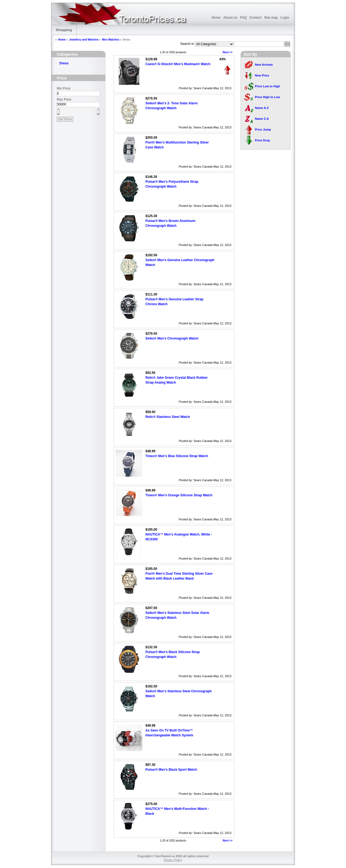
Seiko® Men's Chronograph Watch (172, 338)
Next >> (228, 52)
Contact (256, 18)
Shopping (64, 30)
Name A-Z (262, 108)
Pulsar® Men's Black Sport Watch (171, 770)
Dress (64, 63)
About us (230, 18)
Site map (271, 18)
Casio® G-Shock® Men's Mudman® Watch (178, 64)
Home (216, 18)
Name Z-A (262, 119)
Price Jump (263, 129)
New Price (262, 75)
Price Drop (262, 140)
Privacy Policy (173, 860)
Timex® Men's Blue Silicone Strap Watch (177, 456)
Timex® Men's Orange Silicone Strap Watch (179, 495)
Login (285, 18)
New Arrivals (264, 65)
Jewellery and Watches (84, 40)
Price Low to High (267, 86)
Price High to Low (267, 97)
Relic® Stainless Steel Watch (168, 417)
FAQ (243, 18)
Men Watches (111, 40)
